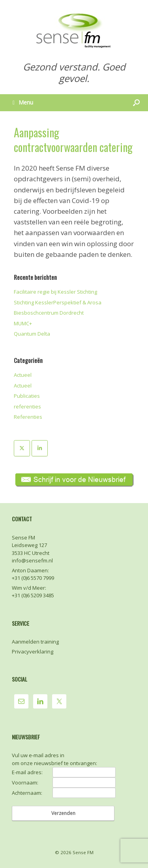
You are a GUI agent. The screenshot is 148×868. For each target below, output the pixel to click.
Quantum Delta (32, 334)
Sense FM (83, 852)
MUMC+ (23, 323)
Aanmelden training (35, 642)
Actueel (23, 375)
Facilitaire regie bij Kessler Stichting (55, 292)
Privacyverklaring (33, 651)
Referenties (28, 417)
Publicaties (27, 396)
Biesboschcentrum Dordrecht (49, 313)
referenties (27, 406)
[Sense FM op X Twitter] (22, 448)
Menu (23, 102)
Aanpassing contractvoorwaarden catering (73, 140)
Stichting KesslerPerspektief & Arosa (58, 302)
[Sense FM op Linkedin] (40, 448)
